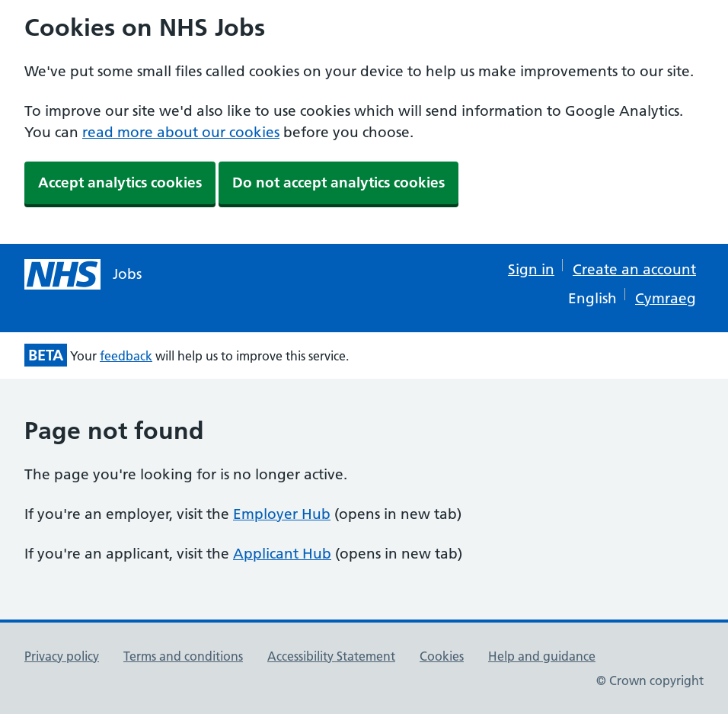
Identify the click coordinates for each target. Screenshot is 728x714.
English (592, 298)
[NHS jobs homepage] (83, 274)
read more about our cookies (181, 132)
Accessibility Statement (331, 656)
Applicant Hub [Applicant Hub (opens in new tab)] (282, 554)
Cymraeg (666, 298)
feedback (126, 356)
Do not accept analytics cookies (338, 183)
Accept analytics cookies (120, 183)
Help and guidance (542, 656)
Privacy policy (62, 656)
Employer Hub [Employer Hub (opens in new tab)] (282, 514)
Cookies (442, 656)
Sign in (531, 269)
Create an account (634, 269)
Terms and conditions (183, 656)
